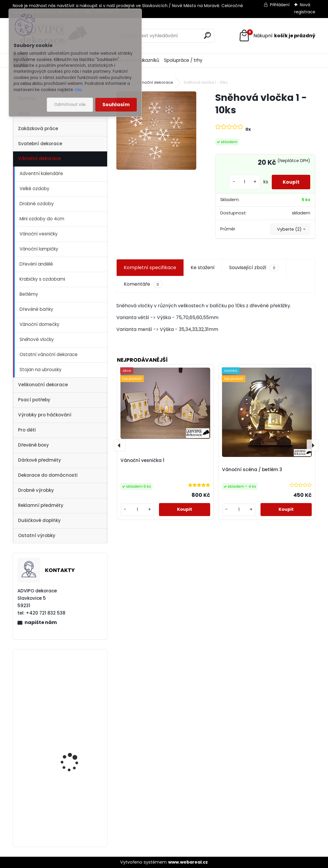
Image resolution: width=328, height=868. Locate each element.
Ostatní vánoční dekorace (49, 354)
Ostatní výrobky (37, 535)
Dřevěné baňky (36, 309)
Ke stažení (203, 267)
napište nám (41, 622)
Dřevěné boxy (33, 445)
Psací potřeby (34, 400)
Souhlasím (116, 105)
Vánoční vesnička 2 (72, 800)
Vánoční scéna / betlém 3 (252, 469)
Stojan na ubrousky (41, 370)
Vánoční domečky (40, 324)
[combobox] (290, 229)
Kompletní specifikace (150, 267)
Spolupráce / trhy (183, 60)
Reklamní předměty (41, 505)
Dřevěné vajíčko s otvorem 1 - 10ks (69, 738)
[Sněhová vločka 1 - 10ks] (156, 131)
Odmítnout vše (70, 105)
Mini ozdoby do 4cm (42, 219)
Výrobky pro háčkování (45, 415)
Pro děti (27, 430)
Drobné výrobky (36, 490)
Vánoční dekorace (39, 158)
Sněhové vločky (37, 339)
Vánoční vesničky (39, 234)
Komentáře (143, 284)
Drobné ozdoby (37, 204)
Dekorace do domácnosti (48, 475)
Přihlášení (280, 5)
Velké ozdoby (34, 189)
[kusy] (242, 182)
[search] (207, 35)
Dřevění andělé (36, 264)
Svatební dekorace (40, 144)
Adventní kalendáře (41, 173)
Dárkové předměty (40, 460)
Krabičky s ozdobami (42, 279)
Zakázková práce (38, 128)
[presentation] (120, 445)
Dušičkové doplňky (39, 520)
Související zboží (254, 268)
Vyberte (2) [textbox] (289, 229)
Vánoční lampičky (39, 249)
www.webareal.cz (188, 862)
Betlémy (29, 294)
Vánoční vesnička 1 (71, 676)
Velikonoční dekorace (43, 385)
